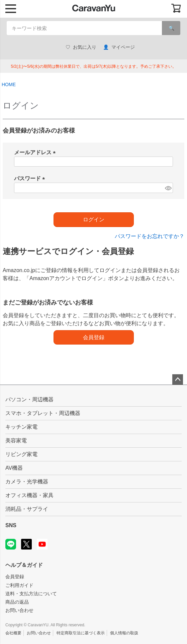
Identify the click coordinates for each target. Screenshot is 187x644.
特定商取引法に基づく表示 (81, 633)
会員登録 (15, 577)
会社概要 (13, 633)
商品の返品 (17, 602)
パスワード (31, 178)
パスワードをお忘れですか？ (150, 236)
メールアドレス (36, 152)
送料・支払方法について (31, 594)
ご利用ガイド (19, 585)
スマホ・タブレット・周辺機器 (43, 413)
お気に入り (81, 47)
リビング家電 (21, 454)
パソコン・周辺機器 (29, 399)
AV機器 (14, 468)
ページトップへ (178, 380)
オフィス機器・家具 (29, 495)
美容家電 (16, 441)
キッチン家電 (21, 427)
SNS (11, 525)
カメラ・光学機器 (27, 482)
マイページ (119, 47)
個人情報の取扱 (124, 633)
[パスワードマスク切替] (168, 188)
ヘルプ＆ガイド (24, 565)
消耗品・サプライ (27, 509)
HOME (9, 84)
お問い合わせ (19, 610)
